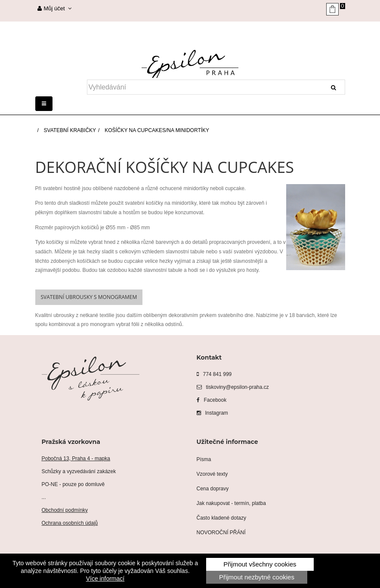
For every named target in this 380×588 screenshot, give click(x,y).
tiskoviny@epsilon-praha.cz (233, 387)
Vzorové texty (212, 474)
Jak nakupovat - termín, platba (231, 503)
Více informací (105, 579)
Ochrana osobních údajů (70, 523)
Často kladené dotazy (221, 518)
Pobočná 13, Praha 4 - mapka (76, 459)
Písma (204, 459)
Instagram (212, 413)
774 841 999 (214, 374)
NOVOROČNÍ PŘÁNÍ (221, 533)
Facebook (212, 400)
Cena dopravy (213, 489)
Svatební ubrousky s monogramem (89, 297)
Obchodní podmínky (65, 510)
